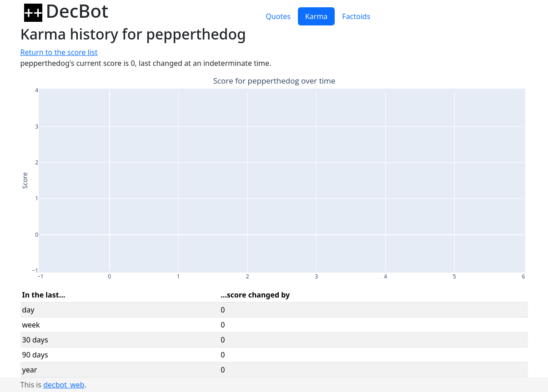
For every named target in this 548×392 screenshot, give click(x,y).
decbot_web (64, 385)
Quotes (278, 16)
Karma (316, 16)
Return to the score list (59, 52)
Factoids (356, 16)
